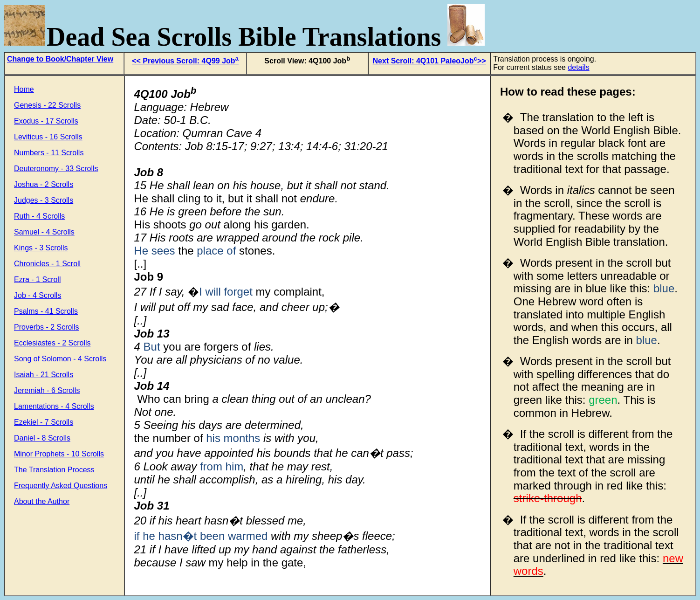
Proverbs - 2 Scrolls (47, 327)
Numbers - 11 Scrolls (49, 153)
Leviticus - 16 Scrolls (48, 137)
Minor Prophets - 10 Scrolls (59, 454)
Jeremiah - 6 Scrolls (47, 390)
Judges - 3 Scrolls (44, 200)
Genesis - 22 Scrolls (47, 105)
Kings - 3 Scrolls (41, 248)
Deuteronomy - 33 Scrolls (56, 169)
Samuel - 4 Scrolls (44, 232)
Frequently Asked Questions (61, 486)
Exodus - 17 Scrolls (46, 121)
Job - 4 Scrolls (38, 295)
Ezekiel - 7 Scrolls (44, 422)
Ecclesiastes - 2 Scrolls (52, 343)
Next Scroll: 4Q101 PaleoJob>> (429, 61)
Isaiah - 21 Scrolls (44, 375)
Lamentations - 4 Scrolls (54, 406)
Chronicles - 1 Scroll (47, 264)
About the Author (42, 501)
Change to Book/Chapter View (60, 59)
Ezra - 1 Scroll (37, 279)
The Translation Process (54, 470)
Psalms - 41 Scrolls (46, 311)
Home (24, 89)
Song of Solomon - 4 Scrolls (60, 359)
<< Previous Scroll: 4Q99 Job (185, 61)
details (578, 67)
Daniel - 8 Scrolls (42, 438)
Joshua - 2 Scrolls (44, 184)
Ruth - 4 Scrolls (39, 216)
